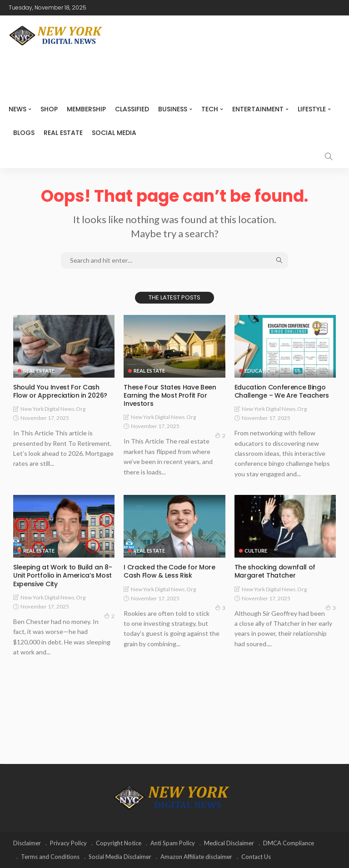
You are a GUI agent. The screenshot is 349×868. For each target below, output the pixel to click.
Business (173, 109)
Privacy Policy (68, 843)
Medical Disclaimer (229, 843)
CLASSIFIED (132, 109)
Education (260, 371)
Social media (114, 133)
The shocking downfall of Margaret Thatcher (275, 571)
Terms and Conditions (50, 857)
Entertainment (258, 109)
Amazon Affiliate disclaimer (196, 857)
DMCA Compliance (289, 843)
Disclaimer (27, 843)
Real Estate (63, 133)
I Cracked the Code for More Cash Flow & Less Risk (169, 571)
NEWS (17, 109)
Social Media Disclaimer (120, 857)
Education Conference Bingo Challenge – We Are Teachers (282, 391)
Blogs (24, 133)
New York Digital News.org (53, 409)
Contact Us (256, 857)
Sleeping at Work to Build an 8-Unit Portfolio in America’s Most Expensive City (62, 575)
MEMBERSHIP (86, 109)
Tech (210, 109)
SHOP (49, 109)
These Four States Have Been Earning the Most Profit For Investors (170, 395)
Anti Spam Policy (173, 843)
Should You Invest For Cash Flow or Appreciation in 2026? (60, 391)
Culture (256, 551)
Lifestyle (312, 109)
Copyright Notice (119, 843)
